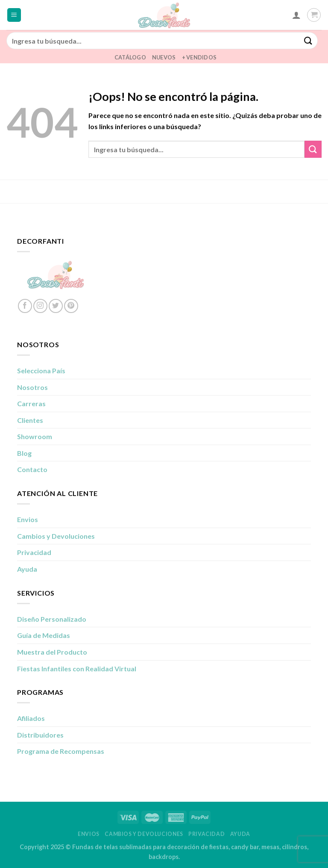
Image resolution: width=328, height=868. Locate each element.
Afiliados (31, 718)
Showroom (35, 436)
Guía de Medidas (44, 635)
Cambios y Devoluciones (56, 536)
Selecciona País (41, 371)
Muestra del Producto (52, 652)
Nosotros (32, 387)
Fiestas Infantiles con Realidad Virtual (77, 669)
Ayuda (27, 569)
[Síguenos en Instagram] (40, 306)
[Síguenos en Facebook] (25, 306)
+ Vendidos (199, 57)
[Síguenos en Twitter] (56, 306)
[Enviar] (308, 40)
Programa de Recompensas (61, 751)
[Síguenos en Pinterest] (71, 306)
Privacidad (34, 552)
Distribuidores (40, 735)
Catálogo (130, 57)
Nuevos (164, 57)
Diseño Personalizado (52, 619)
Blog (24, 453)
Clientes (30, 420)
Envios (28, 519)
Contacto (32, 469)
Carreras (31, 403)
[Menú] (14, 15)
